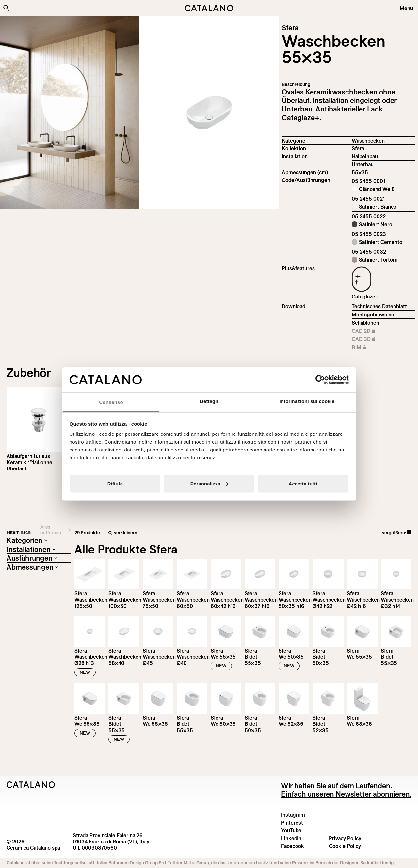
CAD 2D (380, 331)
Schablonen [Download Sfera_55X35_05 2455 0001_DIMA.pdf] (365, 323)
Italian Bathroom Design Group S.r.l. (131, 863)
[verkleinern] (194, 533)
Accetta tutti (303, 483)
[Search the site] (6, 8)
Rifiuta (115, 483)
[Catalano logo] (209, 8)
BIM (380, 348)
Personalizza (209, 483)
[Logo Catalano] (31, 785)
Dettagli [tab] (209, 401)
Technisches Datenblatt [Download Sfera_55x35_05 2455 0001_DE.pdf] (379, 306)
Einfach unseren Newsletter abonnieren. (346, 794)
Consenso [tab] (111, 402)
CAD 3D (380, 339)
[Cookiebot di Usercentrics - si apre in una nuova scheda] (320, 380)
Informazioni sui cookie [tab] (307, 401)
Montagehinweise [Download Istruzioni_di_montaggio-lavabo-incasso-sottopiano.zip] (373, 315)
